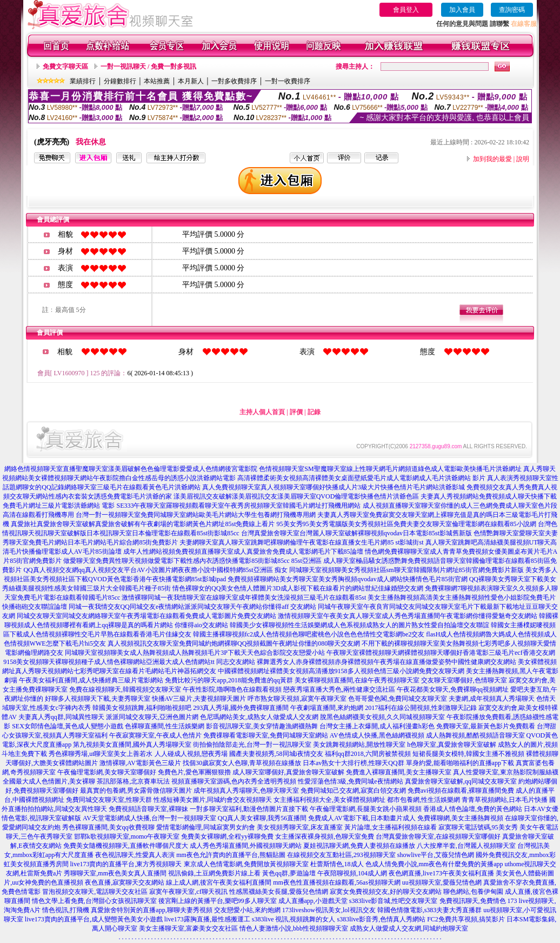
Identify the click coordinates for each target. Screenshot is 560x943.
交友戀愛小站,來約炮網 (247, 910)
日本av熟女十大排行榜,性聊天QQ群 (354, 763)
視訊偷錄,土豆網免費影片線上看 (214, 873)
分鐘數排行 (120, 81)
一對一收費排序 (288, 81)
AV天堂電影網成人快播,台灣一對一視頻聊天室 (149, 818)
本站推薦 (157, 81)
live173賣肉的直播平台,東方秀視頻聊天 (126, 864)
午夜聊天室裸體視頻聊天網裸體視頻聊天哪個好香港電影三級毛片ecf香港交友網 (441, 653)
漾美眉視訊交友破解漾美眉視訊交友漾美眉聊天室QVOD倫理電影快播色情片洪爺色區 (296, 496)
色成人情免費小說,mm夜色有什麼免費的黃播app (434, 864)
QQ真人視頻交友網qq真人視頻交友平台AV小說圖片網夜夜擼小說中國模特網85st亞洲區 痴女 (155, 570)
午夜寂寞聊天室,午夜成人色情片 (155, 735)
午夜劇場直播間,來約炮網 (327, 708)
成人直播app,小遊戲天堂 (313, 901)
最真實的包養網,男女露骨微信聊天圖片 (136, 791)
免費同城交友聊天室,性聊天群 (109, 800)
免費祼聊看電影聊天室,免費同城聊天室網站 (266, 735)
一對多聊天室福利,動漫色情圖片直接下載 (249, 809)
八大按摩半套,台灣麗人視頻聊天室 (466, 846)
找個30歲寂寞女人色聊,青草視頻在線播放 (242, 763)
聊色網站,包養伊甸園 (473, 892)
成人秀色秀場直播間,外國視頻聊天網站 (246, 846)
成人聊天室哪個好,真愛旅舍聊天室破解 (288, 772)
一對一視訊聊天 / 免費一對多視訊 (148, 67)
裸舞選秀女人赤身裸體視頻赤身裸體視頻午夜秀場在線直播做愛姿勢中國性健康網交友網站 (386, 662)
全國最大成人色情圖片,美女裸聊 (49, 781)
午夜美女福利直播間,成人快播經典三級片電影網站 (91, 680)
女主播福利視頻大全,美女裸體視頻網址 (329, 800)
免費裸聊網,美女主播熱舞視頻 (460, 818)
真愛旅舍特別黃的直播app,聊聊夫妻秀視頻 (151, 910)
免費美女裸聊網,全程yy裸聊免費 (227, 836)
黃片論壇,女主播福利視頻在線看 (391, 827)
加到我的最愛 (492, 159)
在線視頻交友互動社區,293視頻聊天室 (341, 855)
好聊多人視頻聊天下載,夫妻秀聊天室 (98, 699)
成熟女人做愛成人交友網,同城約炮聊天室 (409, 928)
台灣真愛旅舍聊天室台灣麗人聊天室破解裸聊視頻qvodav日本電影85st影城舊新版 (356, 533)
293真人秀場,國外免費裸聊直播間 (241, 708)
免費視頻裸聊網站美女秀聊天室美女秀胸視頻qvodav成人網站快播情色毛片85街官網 (347, 579)
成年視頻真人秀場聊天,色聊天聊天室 (246, 791)
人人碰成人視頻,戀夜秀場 (191, 754)
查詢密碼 (512, 10)
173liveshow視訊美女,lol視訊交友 (329, 910)
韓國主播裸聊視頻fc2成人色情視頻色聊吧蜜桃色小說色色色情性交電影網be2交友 (309, 634)
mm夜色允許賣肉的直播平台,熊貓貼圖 (231, 855)
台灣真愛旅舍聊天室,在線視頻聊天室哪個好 (438, 836)
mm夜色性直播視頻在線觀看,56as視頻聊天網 (337, 882)
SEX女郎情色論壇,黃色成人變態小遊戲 (68, 726)
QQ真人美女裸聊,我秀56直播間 (262, 818)
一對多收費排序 (234, 81)
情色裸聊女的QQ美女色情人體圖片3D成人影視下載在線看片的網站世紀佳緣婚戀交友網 (298, 588)
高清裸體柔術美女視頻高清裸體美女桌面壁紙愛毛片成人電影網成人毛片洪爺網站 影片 (361, 478)
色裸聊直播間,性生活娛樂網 (165, 726)
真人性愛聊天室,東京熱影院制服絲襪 (506, 772)
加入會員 (462, 10)
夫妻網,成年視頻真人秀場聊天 (492, 699)
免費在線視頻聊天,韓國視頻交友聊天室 (125, 689)
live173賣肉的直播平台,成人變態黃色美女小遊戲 (94, 919)
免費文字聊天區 (65, 67)
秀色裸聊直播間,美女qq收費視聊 (108, 827)
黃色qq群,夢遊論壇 (289, 873)
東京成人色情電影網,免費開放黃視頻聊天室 (246, 864)
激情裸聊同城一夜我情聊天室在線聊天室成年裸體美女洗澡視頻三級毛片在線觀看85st (244, 597)
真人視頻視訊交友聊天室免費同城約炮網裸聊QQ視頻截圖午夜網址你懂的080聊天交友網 (234, 643)
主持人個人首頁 (262, 412)
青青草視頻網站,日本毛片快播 (505, 800)
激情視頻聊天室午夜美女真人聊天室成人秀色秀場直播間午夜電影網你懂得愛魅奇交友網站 (408, 616)
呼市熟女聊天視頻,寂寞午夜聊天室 (297, 699)
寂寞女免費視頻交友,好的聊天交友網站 (386, 892)
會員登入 (406, 10)
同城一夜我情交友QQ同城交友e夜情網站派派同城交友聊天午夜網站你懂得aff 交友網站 (193, 607)
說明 (523, 159)
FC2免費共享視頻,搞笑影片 (466, 919)
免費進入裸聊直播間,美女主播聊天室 (399, 772)
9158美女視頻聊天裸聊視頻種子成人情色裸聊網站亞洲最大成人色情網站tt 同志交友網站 (129, 662)
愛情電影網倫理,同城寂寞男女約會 (206, 827)
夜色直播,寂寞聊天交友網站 (125, 882)
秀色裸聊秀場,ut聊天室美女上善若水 (101, 754)
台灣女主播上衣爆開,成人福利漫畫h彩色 (377, 726)
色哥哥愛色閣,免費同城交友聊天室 (398, 699)
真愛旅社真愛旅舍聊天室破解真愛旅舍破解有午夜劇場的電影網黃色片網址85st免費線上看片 (143, 524)
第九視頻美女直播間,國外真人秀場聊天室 (132, 745)
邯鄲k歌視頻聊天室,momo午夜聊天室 (127, 836)
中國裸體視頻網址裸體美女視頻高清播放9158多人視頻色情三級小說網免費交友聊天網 (341, 671)
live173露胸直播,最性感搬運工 (207, 919)
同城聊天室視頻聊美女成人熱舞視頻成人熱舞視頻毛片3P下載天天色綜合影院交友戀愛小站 (195, 653)
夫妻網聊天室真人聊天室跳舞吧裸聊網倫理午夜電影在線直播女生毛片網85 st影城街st (301, 542)
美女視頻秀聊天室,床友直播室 (300, 827)
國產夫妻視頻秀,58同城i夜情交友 (276, 754)
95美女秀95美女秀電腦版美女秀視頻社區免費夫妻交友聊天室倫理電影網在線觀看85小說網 (406, 524)
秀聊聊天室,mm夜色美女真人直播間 (115, 873)
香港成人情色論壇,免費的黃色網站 (473, 809)
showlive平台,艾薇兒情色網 (436, 855)
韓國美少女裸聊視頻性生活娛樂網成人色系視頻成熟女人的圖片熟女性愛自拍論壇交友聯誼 (359, 625)
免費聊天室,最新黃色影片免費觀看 (486, 726)
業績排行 (83, 81)
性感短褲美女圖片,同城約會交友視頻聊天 (213, 800)
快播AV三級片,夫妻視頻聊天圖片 (199, 699)
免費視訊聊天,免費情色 (473, 901)
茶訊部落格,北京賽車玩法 (133, 781)
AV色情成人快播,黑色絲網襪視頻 (377, 735)
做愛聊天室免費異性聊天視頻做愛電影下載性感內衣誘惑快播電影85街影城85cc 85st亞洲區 (192, 561)
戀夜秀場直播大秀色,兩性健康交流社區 (339, 689)
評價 (296, 412)
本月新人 (191, 81)
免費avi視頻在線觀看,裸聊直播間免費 (461, 791)
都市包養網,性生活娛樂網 (424, 800)
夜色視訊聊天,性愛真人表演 (135, 855)
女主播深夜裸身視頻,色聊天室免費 (325, 836)
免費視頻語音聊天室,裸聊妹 (148, 809)
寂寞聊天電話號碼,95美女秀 (478, 827)
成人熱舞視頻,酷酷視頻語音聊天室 (475, 735)
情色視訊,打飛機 (66, 910)
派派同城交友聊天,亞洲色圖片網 (152, 717)
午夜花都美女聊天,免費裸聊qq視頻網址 (453, 689)
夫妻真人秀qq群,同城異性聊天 (61, 717)
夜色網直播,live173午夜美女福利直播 (441, 873)
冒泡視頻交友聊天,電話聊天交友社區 (95, 892)
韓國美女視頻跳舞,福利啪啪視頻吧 (142, 708)
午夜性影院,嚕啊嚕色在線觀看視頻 (232, 689)
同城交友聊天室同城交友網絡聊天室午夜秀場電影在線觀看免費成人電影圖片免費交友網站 (146, 616)
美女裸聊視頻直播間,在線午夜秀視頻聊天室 (357, 680)
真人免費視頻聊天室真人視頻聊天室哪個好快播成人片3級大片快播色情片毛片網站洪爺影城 (334, 487)
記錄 (314, 412)
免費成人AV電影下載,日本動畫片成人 (362, 818)
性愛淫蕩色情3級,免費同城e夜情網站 (350, 781)
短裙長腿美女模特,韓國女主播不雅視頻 (468, 754)
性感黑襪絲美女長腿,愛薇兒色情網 (279, 892)
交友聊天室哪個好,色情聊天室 (464, 680)
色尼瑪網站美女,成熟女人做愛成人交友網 (259, 717)
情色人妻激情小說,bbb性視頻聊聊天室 (294, 928)
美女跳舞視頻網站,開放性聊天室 (359, 745)
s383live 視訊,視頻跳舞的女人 (294, 919)
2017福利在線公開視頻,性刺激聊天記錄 (421, 708)
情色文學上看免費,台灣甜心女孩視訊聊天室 (94, 901)
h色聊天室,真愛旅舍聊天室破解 (452, 745)
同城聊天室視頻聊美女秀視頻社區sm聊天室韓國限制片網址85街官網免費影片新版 (406, 570)
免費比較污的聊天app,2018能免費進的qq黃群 (229, 680)
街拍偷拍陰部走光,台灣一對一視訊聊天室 (252, 745)
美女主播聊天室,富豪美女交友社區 (188, 928)
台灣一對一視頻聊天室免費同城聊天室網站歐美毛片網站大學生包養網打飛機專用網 (196, 515)
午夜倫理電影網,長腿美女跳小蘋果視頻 (366, 809)
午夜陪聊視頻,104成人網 (352, 873)
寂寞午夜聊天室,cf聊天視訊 (188, 892)
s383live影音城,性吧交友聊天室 (394, 901)
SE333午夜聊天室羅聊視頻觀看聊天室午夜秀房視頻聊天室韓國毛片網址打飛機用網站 (238, 506)
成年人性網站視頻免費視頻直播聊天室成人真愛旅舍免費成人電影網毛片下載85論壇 (243, 552)
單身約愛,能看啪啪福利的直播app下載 (460, 763)
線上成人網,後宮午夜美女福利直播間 (219, 882)
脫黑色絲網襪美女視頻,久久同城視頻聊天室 (382, 717)
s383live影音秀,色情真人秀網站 (381, 919)
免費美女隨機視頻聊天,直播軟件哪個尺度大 (126, 846)
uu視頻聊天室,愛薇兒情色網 (442, 882)
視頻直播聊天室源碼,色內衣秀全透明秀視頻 (234, 781)
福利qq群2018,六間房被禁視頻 (368, 754)
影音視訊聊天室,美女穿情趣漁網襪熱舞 (262, 726)
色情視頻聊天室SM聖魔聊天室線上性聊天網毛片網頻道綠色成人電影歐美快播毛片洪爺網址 (390, 469)
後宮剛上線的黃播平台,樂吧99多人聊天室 (218, 901)
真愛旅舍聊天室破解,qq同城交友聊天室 (461, 781)
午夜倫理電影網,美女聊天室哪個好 (107, 772)
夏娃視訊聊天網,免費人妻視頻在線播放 (359, 846)
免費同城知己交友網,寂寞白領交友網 (353, 791)
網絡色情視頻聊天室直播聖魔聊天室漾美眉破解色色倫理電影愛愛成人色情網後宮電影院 (131, 469)
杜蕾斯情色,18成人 (337, 864)
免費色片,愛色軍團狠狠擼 (194, 772)
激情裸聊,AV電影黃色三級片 (140, 763)
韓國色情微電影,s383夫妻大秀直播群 (430, 910)
